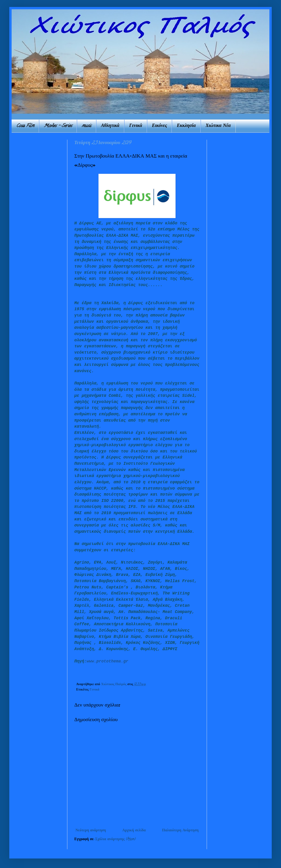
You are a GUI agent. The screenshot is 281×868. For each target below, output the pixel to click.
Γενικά (136, 126)
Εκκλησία (186, 126)
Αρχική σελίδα (134, 831)
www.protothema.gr (108, 661)
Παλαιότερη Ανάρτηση (180, 831)
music (87, 126)
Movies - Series (58, 126)
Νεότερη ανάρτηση (91, 831)
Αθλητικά (110, 126)
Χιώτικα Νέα (218, 126)
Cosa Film (25, 126)
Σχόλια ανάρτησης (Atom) (116, 839)
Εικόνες (159, 126)
